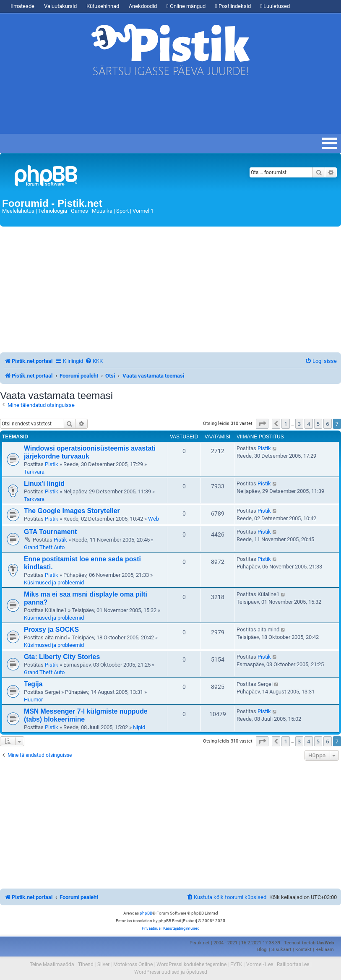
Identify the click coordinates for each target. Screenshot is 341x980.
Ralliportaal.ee (293, 964)
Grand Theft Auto (44, 547)
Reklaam (325, 950)
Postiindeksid (233, 6)
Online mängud (186, 6)
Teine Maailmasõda (52, 964)
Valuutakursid (60, 6)
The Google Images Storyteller (72, 511)
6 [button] (327, 424)
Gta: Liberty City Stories (62, 657)
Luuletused (275, 6)
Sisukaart (281, 950)
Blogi (262, 950)
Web (154, 519)
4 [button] (308, 424)
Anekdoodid (143, 6)
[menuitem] (94, 361)
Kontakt (303, 950)
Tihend (86, 964)
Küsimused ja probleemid (54, 583)
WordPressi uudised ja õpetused (171, 972)
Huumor (33, 700)
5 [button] (318, 424)
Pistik (52, 464)
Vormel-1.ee (260, 964)
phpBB (146, 913)
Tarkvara (34, 472)
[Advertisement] (153, 109)
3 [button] (299, 424)
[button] (262, 424)
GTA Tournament (50, 532)
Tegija (33, 684)
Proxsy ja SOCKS (51, 629)
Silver (103, 964)
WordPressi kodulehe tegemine (191, 964)
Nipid (139, 727)
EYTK (236, 964)
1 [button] (285, 424)
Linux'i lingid (44, 483)
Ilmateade (22, 6)
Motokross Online (133, 964)
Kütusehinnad (103, 6)
